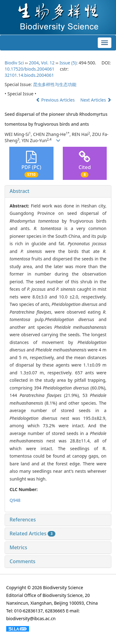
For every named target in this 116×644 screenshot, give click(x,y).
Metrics (18, 547)
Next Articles (96, 100)
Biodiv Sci (14, 63)
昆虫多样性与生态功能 (55, 84)
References (23, 520)
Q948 (15, 500)
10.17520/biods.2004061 (30, 69)
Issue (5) (68, 63)
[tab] (58, 191)
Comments (22, 561)
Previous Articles (56, 100)
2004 (34, 63)
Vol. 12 (48, 63)
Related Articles (32, 533)
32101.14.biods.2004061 (29, 75)
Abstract (19, 191)
